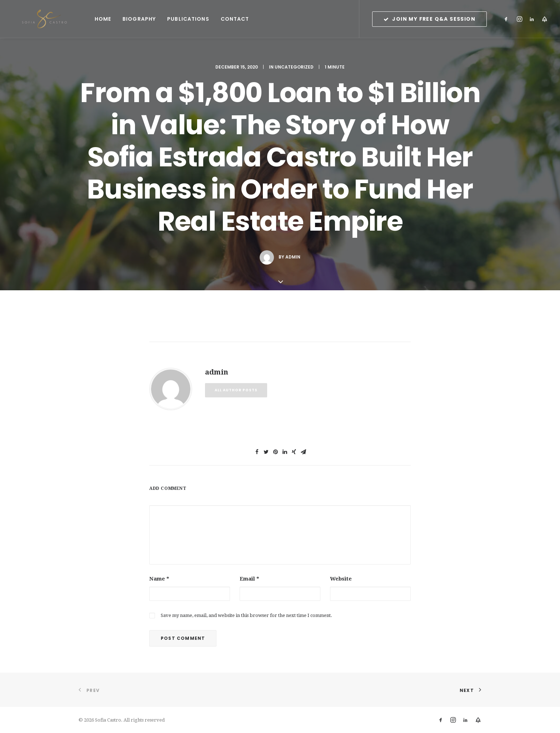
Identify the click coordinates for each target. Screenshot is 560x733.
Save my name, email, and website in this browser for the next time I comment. (246, 615)
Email (249, 579)
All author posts (236, 390)
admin (293, 257)
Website (341, 579)
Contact (215, 19)
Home (83, 19)
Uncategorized (294, 67)
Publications (168, 19)
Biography (119, 19)
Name (159, 579)
